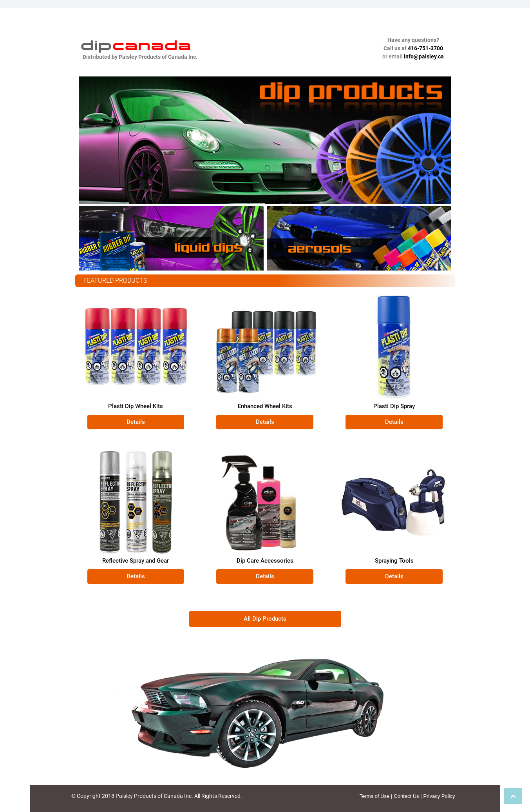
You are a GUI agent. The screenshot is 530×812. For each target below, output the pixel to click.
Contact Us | (408, 796)
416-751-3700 (425, 48)
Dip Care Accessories (265, 561)
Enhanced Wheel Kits (265, 406)
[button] (136, 422)
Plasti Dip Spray (394, 406)
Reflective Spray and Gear (136, 561)
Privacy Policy (439, 796)
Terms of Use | (376, 796)
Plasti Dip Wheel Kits (136, 406)
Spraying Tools (394, 561)
